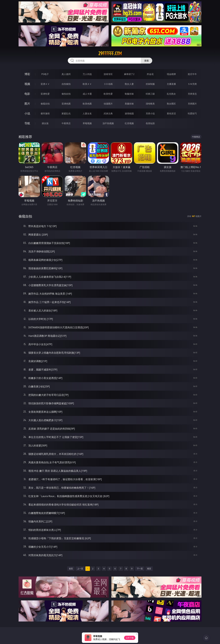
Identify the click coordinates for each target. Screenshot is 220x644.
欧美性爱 (108, 94)
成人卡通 (87, 94)
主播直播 (171, 84)
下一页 (140, 569)
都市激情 (45, 113)
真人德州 (66, 74)
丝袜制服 (150, 84)
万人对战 (87, 74)
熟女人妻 (129, 84)
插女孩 (45, 123)
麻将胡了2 (129, 74)
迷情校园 (129, 113)
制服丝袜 (129, 94)
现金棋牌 (171, 74)
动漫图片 (108, 104)
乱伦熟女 (171, 94)
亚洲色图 (66, 104)
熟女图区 (171, 104)
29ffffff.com (110, 53)
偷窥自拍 (45, 104)
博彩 (27, 74)
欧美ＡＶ (87, 84)
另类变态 (192, 94)
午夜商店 (66, 123)
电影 (27, 94)
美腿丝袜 (129, 104)
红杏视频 (129, 123)
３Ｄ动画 (108, 84)
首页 (71, 569)
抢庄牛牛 (192, 74)
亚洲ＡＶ (45, 84)
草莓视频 (87, 123)
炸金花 (150, 74)
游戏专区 (108, 74)
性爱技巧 (192, 113)
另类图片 (192, 104)
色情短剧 (150, 123)
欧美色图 (87, 104)
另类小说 (150, 113)
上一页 (80, 569)
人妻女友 (87, 113)
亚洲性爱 (45, 94)
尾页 (149, 569)
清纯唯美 (150, 104)
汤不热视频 (108, 123)
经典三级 (150, 94)
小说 (27, 113)
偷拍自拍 (66, 94)
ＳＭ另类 (192, 84)
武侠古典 (108, 113)
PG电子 (45, 74)
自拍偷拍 (66, 84)
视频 (27, 84)
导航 (27, 123)
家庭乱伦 (66, 113)
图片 (27, 104)
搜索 (147, 61)
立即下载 (130, 638)
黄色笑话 (171, 113)
